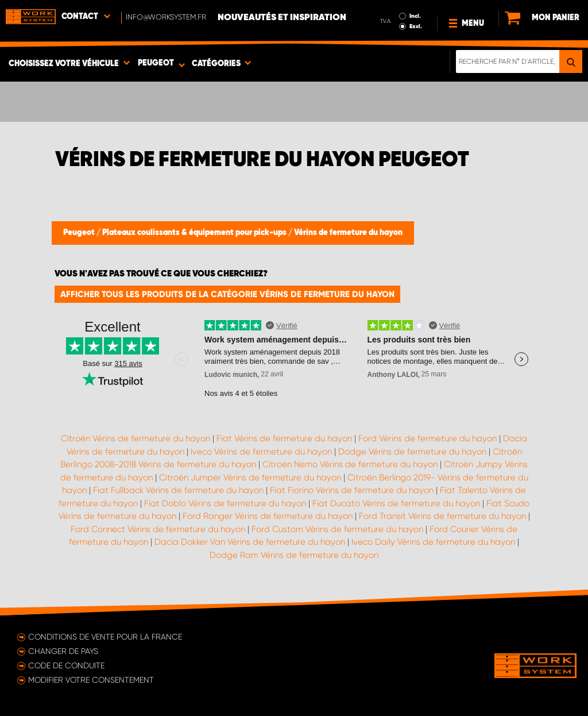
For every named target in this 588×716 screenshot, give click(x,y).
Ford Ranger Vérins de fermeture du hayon (268, 516)
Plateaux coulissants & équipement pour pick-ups (195, 233)
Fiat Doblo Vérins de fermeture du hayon (225, 503)
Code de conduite (66, 665)
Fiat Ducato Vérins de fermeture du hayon (396, 503)
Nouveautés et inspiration (282, 18)
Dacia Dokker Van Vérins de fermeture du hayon (250, 542)
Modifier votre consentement (91, 680)
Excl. (416, 26)
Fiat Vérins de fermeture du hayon (284, 438)
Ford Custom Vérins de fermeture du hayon (337, 529)
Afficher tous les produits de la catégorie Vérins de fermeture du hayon (227, 294)
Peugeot (80, 233)
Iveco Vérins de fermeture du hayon (261, 452)
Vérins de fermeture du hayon (348, 233)
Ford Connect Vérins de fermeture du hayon (158, 529)
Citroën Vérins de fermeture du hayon (136, 438)
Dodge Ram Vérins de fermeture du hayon (294, 555)
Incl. (415, 16)
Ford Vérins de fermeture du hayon (428, 438)
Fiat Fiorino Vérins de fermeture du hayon (352, 490)
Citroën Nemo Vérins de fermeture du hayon (350, 464)
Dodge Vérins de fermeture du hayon (412, 452)
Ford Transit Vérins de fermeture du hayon (442, 516)
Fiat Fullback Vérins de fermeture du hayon (178, 490)
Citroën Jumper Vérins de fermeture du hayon (250, 478)
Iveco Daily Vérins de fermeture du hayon (433, 542)
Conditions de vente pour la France (105, 637)
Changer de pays (63, 651)
